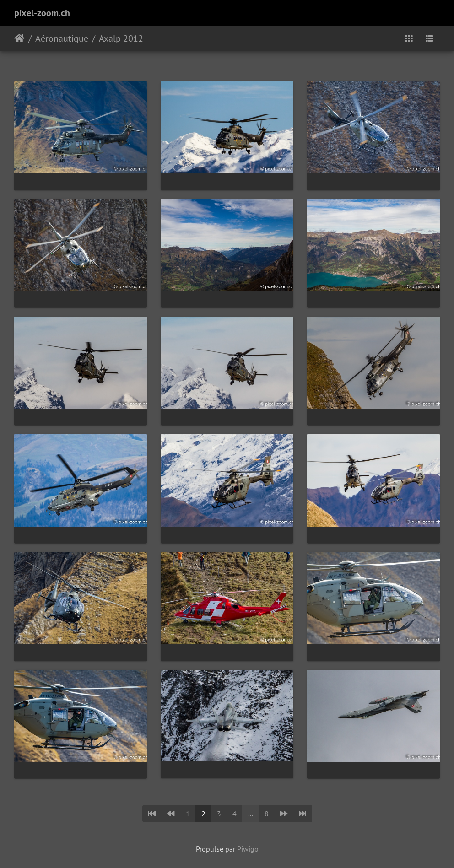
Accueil (19, 38)
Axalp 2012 (121, 38)
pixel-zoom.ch (42, 13)
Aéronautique (62, 38)
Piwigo (248, 849)
